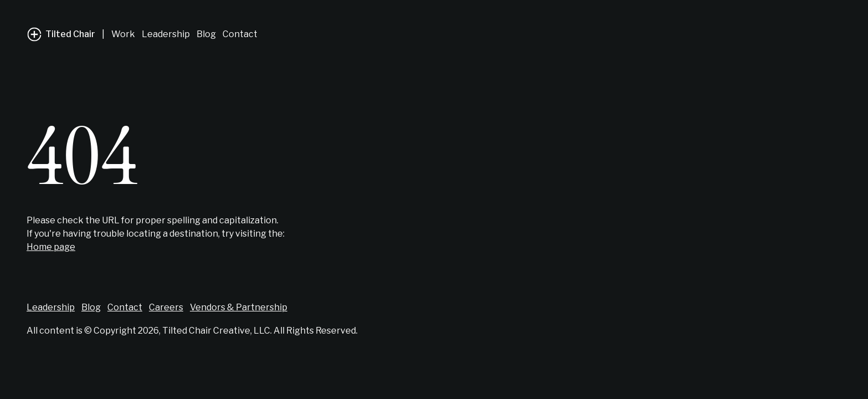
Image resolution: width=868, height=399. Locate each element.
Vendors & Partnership (239, 307)
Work (123, 34)
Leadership (166, 34)
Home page (51, 247)
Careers (166, 307)
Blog (206, 34)
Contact (240, 34)
